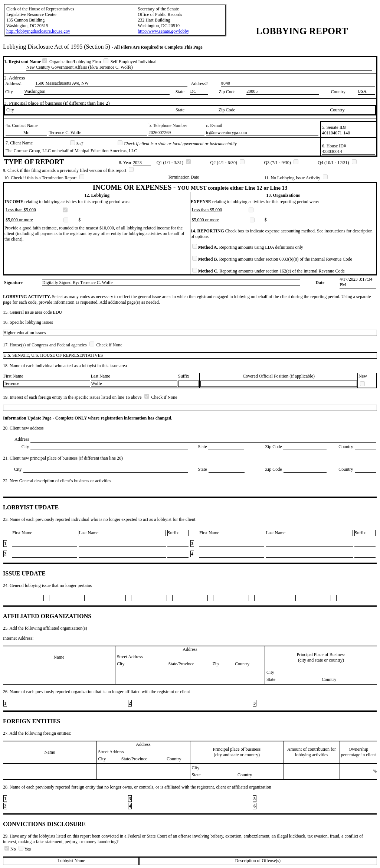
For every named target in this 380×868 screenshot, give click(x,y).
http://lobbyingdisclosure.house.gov (38, 31)
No (11, 849)
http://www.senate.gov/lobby (163, 31)
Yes (25, 849)
